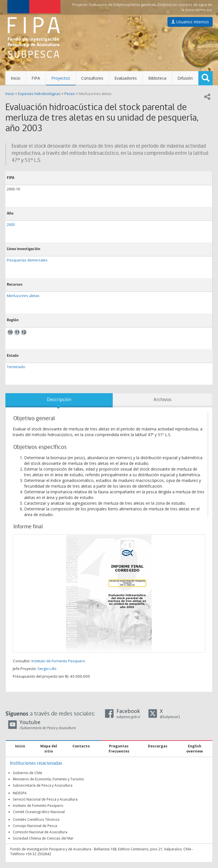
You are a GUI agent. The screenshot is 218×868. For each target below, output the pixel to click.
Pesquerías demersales (27, 260)
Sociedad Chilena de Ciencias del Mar (43, 838)
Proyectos (61, 78)
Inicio (16, 78)
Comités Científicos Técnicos (36, 819)
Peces (70, 94)
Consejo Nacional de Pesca (35, 826)
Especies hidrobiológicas (39, 94)
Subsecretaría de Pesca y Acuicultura (43, 785)
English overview (195, 749)
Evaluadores (126, 78)
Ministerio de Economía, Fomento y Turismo (48, 779)
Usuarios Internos (190, 22)
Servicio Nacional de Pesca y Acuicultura (45, 799)
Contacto (81, 746)
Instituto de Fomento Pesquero (58, 661)
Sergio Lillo (47, 669)
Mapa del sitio (49, 749)
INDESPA (20, 793)
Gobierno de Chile (28, 773)
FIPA (36, 78)
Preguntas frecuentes (119, 749)
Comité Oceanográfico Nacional (39, 812)
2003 (11, 225)
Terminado (16, 367)
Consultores (92, 78)
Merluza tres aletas (95, 94)
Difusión (185, 78)
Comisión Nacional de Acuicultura (40, 832)
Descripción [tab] (59, 400)
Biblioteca (157, 78)
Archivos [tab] (163, 400)
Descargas (158, 746)
